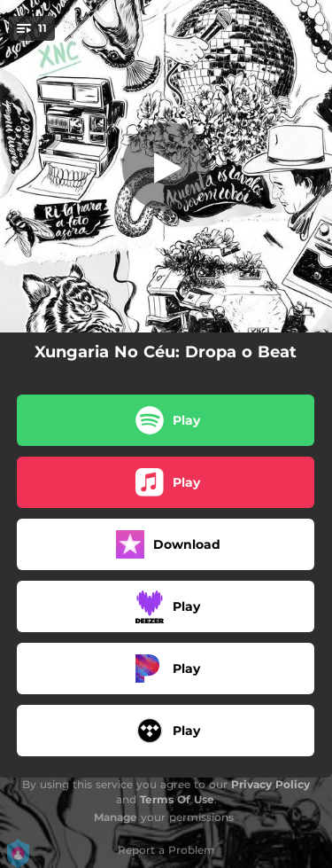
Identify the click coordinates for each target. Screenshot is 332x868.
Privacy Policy (270, 784)
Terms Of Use (177, 799)
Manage (116, 817)
